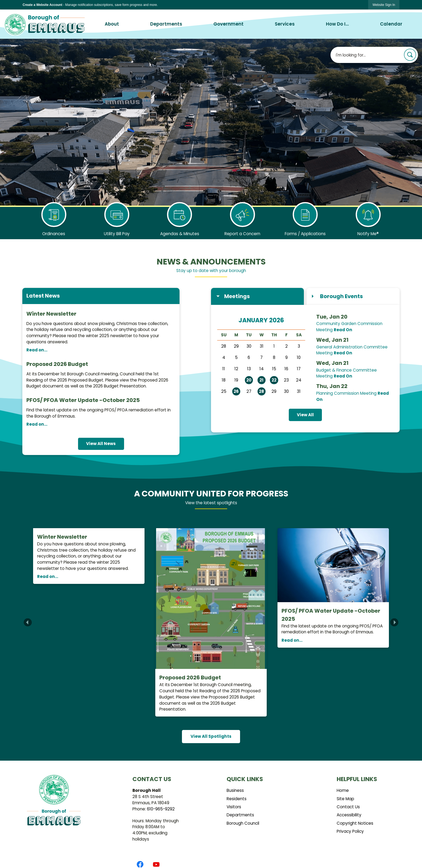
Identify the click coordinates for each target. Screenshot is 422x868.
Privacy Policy (350, 831)
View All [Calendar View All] (305, 415)
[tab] (257, 296)
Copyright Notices (355, 823)
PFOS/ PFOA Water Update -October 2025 (83, 400)
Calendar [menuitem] (391, 24)
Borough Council (243, 823)
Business (235, 790)
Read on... (37, 350)
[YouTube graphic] (156, 864)
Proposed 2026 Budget (57, 364)
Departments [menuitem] (166, 24)
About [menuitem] (112, 24)
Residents (237, 799)
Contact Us (348, 807)
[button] (410, 55)
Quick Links (245, 779)
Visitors (234, 807)
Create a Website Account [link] (42, 5)
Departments (240, 815)
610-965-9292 (161, 809)
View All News (101, 444)
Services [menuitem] (285, 24)
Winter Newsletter (51, 314)
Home (343, 790)
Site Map (345, 799)
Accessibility (349, 815)
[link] (384, 5)
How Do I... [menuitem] (337, 24)
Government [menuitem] (228, 24)
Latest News (43, 296)
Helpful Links (357, 779)
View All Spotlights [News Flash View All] (211, 736)
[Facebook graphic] (140, 864)
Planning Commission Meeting (346, 393)
